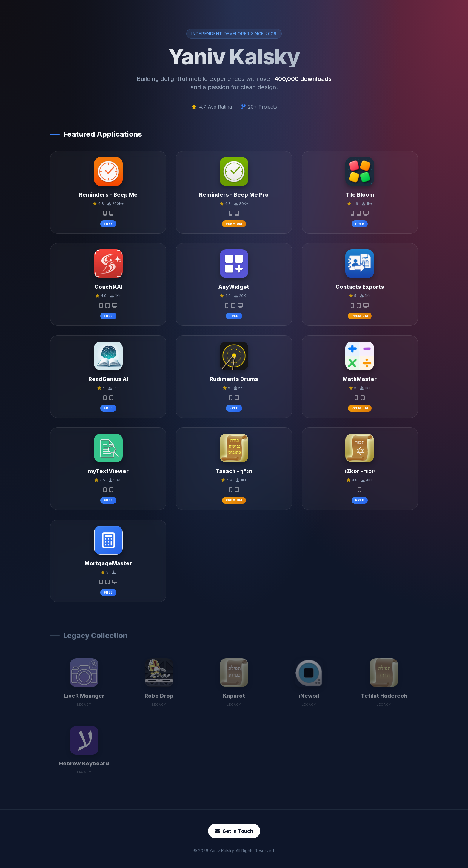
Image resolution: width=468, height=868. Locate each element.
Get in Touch (234, 831)
